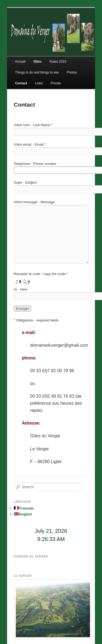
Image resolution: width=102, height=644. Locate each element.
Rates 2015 (58, 62)
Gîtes (38, 62)
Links (39, 83)
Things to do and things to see (37, 72)
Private (56, 83)
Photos (72, 72)
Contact (21, 83)
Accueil (20, 62)
